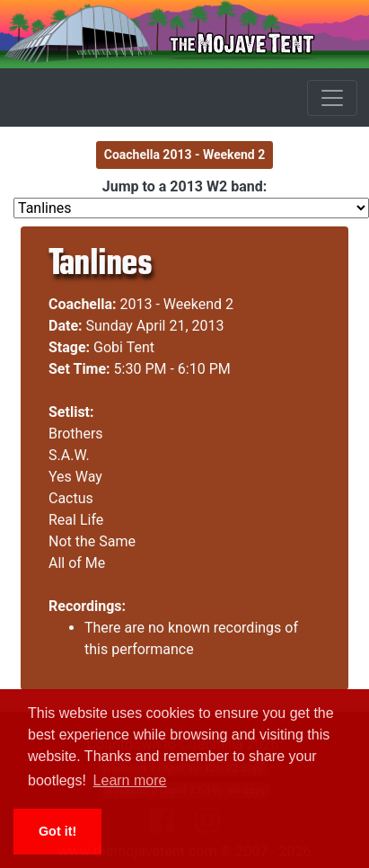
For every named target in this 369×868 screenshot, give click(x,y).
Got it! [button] (57, 831)
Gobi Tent (124, 347)
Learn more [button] (130, 780)
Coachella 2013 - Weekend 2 (185, 155)
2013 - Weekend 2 (177, 304)
